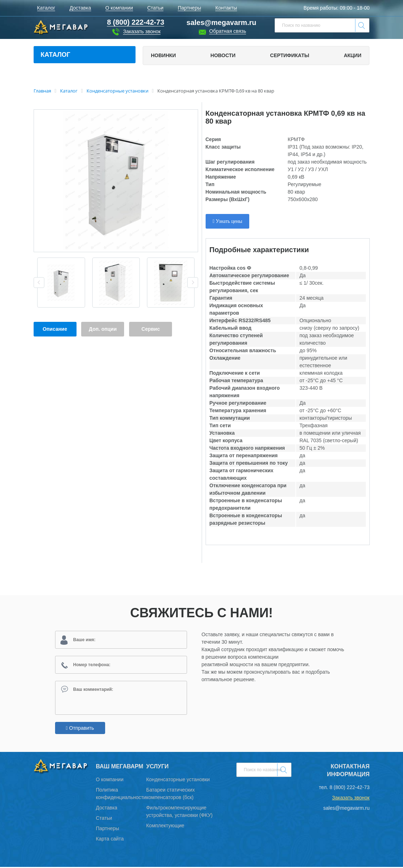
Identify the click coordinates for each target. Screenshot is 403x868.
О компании (110, 780)
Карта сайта (110, 840)
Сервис (151, 329)
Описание (55, 329)
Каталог (56, 55)
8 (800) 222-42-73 (349, 788)
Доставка (107, 809)
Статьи (104, 819)
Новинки (163, 55)
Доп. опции (103, 329)
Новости (223, 55)
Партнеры (107, 829)
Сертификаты (289, 55)
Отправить (80, 729)
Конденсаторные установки (178, 780)
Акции (352, 55)
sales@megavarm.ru (222, 23)
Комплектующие (165, 827)
